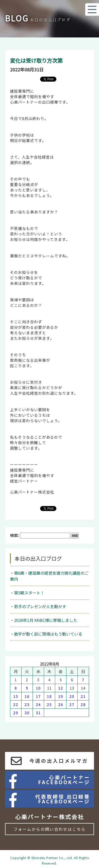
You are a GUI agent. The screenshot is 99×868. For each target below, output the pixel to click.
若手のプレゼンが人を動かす (40, 606)
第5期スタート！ (29, 593)
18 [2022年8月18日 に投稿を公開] (49, 696)
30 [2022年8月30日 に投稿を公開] (27, 713)
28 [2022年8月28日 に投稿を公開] (83, 704)
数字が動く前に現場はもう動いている (48, 634)
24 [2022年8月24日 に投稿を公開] (38, 704)
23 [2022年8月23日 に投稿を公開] (27, 704)
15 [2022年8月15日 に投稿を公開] (16, 696)
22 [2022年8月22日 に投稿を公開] (16, 704)
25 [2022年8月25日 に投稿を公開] (49, 704)
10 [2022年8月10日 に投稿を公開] (38, 688)
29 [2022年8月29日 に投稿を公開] (16, 713)
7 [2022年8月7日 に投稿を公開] (83, 680)
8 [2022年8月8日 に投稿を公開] (16, 688)
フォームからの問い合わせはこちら (50, 829)
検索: (15, 535)
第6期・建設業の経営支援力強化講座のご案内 (49, 576)
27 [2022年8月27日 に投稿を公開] (72, 704)
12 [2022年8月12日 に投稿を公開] (61, 688)
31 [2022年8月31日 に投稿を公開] (38, 713)
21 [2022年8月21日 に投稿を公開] (83, 696)
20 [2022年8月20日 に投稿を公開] (72, 696)
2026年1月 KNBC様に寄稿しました (46, 620)
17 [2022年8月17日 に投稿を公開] (38, 696)
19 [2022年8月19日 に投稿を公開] (61, 696)
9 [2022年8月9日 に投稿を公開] (27, 688)
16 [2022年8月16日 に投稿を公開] (27, 696)
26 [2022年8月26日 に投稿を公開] (61, 704)
